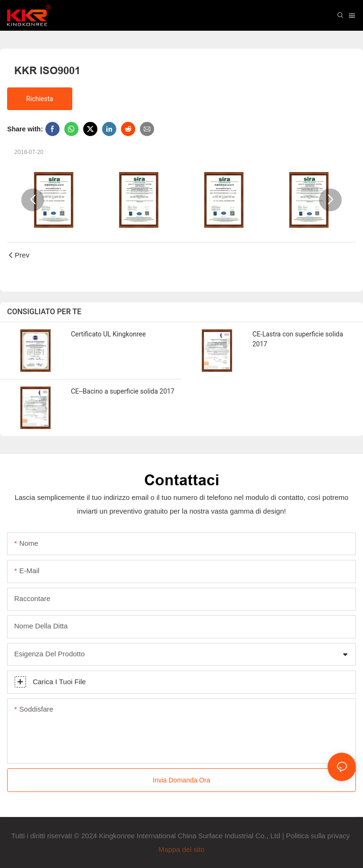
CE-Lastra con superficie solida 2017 (298, 339)
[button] (33, 200)
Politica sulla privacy (319, 836)
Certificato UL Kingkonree (108, 334)
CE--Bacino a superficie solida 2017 (123, 391)
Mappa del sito (181, 849)
